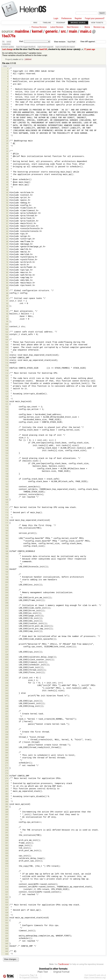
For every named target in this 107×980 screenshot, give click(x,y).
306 (7, 856)
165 (7, 492)
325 (7, 905)
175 (7, 518)
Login (56, 18)
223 (7, 642)
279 (7, 786)
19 (7, 115)
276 (7, 779)
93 (7, 306)
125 (7, 389)
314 (7, 877)
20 (7, 118)
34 (7, 154)
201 (7, 585)
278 (7, 784)
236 (7, 675)
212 (7, 613)
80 (7, 273)
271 (7, 766)
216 (7, 624)
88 (7, 293)
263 (7, 745)
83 (7, 280)
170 (7, 505)
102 (7, 330)
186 (7, 546)
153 (7, 461)
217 (7, 626)
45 (7, 182)
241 (7, 688)
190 (7, 557)
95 (7, 311)
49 (7, 193)
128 (7, 397)
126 (7, 392)
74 (7, 257)
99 (7, 322)
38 (7, 164)
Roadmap (61, 23)
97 (7, 317)
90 (7, 299)
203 (7, 590)
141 (7, 430)
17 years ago (89, 49)
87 (7, 291)
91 (7, 301)
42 (7, 175)
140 (7, 428)
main (73, 31)
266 (7, 753)
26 (7, 133)
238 (7, 681)
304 (7, 851)
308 (7, 861)
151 (7, 456)
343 (7, 952)
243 (7, 694)
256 (7, 727)
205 (7, 595)
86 (7, 288)
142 (7, 433)
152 (7, 459)
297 (7, 833)
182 (7, 536)
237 (7, 678)
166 (7, 495)
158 (7, 474)
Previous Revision (39, 27)
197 (7, 575)
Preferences (66, 18)
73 (7, 255)
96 (7, 314)
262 (7, 743)
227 (7, 652)
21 (7, 121)
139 (7, 425)
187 (7, 549)
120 (7, 376)
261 (7, 740)
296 (7, 830)
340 (7, 944)
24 (7, 128)
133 (7, 409)
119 (7, 373)
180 (7, 531)
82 (7, 278)
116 (7, 366)
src (63, 31)
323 (7, 900)
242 (7, 691)
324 (7, 902)
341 (7, 946)
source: (8, 31)
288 (7, 810)
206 (7, 598)
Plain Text (43, 972)
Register (78, 18)
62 (7, 226)
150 (7, 453)
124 (7, 386)
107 (7, 342)
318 (7, 887)
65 (7, 234)
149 (7, 451)
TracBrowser (64, 965)
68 (7, 242)
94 (7, 309)
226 (7, 650)
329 (7, 915)
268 (7, 758)
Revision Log (99, 27)
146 (7, 443)
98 (7, 319)
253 (7, 719)
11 (7, 95)
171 (7, 508)
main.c (86, 31)
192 (7, 562)
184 (7, 541)
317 (7, 884)
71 (7, 250)
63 (7, 229)
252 (7, 717)
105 (7, 337)
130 (7, 402)
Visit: (21, 41)
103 (7, 332)
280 (7, 789)
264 (7, 748)
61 (7, 224)
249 (7, 709)
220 (7, 634)
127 (7, 394)
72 (7, 252)
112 (7, 355)
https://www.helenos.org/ (95, 978)
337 (7, 936)
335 (7, 931)
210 (7, 608)
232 (7, 665)
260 (7, 737)
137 (7, 420)
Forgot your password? (95, 18)
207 (7, 601)
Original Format (61, 972)
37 (7, 162)
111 (7, 353)
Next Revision (73, 27)
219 (7, 631)
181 (7, 533)
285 (7, 802)
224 (7, 644)
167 (7, 497)
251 (7, 714)
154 (7, 464)
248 (7, 706)
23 (7, 126)
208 (7, 603)
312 (7, 872)
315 (7, 879)
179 (7, 528)
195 (7, 570)
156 (7, 469)
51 (7, 198)
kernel (37, 31)
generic (52, 31)
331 (7, 921)
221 (7, 637)
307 (7, 859)
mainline (22, 31)
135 (7, 415)
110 (7, 350)
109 (7, 348)
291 (7, 817)
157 (7, 472)
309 (7, 864)
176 (7, 521)
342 (7, 949)
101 (7, 327)
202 (7, 588)
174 (7, 515)
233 (7, 668)
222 (7, 639)
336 (7, 933)
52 (7, 200)
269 (7, 761)
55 (7, 208)
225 (7, 647)
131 (7, 404)
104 (7, 335)
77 (7, 265)
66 (7, 237)
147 (7, 446)
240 (7, 686)
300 (7, 841)
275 (7, 776)
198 (7, 577)
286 (7, 804)
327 (7, 910)
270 (7, 763)
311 (7, 869)
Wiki (35, 23)
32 (7, 149)
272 (7, 768)
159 (7, 477)
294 (7, 825)
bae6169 (43, 49)
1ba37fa (8, 36)
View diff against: (93, 42)
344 (7, 954)
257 (7, 730)
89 (7, 296)
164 (7, 490)
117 (7, 368)
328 (7, 913)
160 (7, 479)
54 (7, 206)
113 (7, 358)
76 (7, 262)
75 (7, 260)
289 (7, 812)
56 (7, 211)
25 (7, 131)
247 (7, 704)
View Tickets (97, 23)
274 (7, 773)
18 (7, 113)
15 (7, 105)
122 (7, 381)
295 (7, 828)
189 (7, 554)
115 (7, 363)
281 (7, 792)
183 (7, 539)
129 (7, 399)
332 (7, 923)
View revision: (60, 42)
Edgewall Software (30, 978)
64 (7, 231)
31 (7, 146)
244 (7, 696)
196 (7, 572)
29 (7, 141)
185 (7, 544)
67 (7, 239)
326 (7, 908)
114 (7, 360)
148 (7, 448)
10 (7, 92)
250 (7, 712)
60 (7, 221)
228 (7, 655)
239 (7, 683)
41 (7, 172)
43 (7, 177)
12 (7, 97)
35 (7, 157)
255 (7, 724)
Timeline (47, 23)
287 (7, 807)
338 (7, 939)
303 (7, 848)
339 (7, 941)
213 (7, 616)
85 (7, 286)
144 (7, 438)
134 (7, 412)
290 (7, 815)
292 (7, 820)
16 (7, 108)
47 (7, 188)
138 (7, 422)
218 (7, 629)
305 (7, 853)
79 (7, 270)
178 (7, 526)
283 (7, 797)
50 (7, 195)
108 (7, 345)
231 (7, 663)
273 (7, 771)
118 (7, 371)
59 (7, 219)
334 (7, 928)
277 (7, 781)
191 (7, 559)
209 (7, 606)
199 (7, 580)
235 (7, 673)
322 (7, 897)
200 (7, 582)
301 (7, 843)
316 (7, 882)
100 (7, 324)
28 (7, 139)
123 (7, 384)
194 (7, 567)
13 (7, 100)
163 (7, 487)
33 (7, 151)
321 (7, 895)
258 (7, 732)
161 (7, 482)
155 (7, 466)
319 (7, 890)
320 (7, 892)
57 (7, 213)
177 (7, 523)
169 (7, 502)
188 (7, 551)
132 (7, 407)
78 (7, 268)
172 (7, 510)
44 (7, 180)
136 (7, 417)
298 (7, 835)
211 (7, 611)
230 (7, 660)
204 (7, 593)
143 (7, 435)
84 (7, 283)
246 (7, 701)
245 (7, 699)
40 (7, 170)
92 (7, 304)
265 (7, 750)
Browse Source (78, 23)
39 (7, 167)
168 (7, 500)
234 (7, 670)
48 (7, 190)
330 (7, 918)
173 (7, 513)
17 (7, 110)
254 (7, 722)
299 (7, 838)
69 (7, 244)
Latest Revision (57, 27)
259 (7, 735)
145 (7, 441)
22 (7, 123)
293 (7, 823)
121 (7, 379)
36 (7, 159)
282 (7, 794)
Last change (7, 49)
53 (7, 203)
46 (7, 185)
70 (7, 247)
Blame (87, 27)
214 (7, 619)
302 (7, 846)
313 (7, 874)
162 (7, 484)
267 (7, 755)
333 (7, 926)
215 (7, 621)
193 (7, 564)
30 (7, 144)
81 (7, 275)
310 (7, 866)
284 (7, 799)
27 (7, 136)
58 (7, 216)
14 (7, 102)
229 (7, 657)
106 (7, 340)
